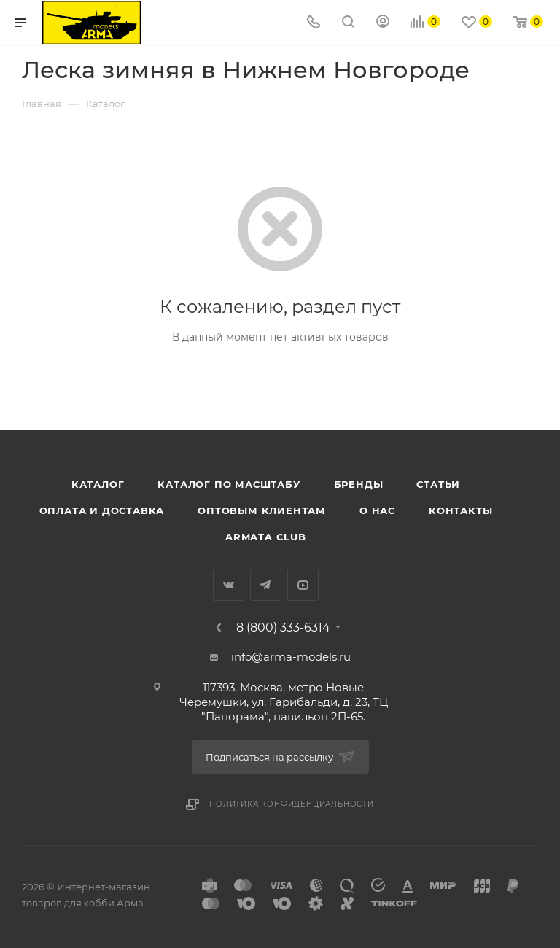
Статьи (438, 484)
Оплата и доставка (102, 510)
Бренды (359, 484)
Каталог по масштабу (229, 484)
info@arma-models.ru (291, 657)
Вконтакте (229, 585)
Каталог (98, 484)
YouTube (303, 585)
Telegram (266, 585)
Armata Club (266, 537)
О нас (377, 510)
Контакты (460, 510)
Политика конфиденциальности (292, 804)
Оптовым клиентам (262, 510)
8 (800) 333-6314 (283, 628)
